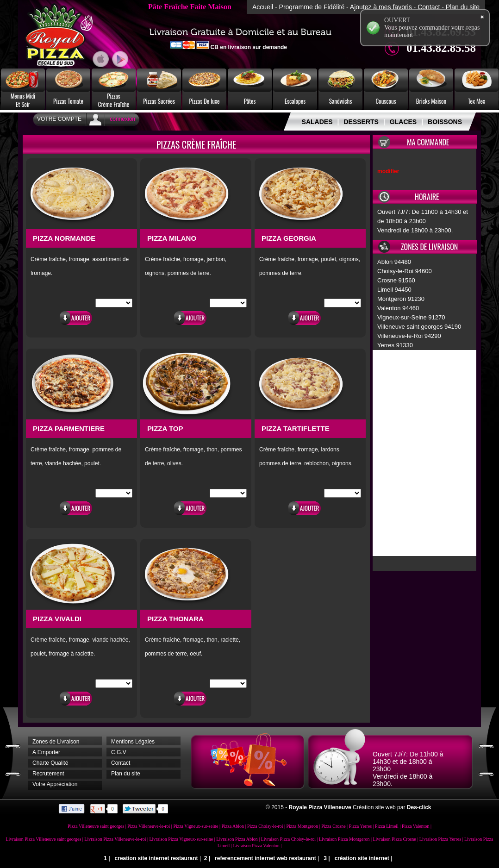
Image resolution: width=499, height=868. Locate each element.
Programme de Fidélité (312, 7)
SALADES (317, 122)
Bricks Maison (431, 101)
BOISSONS (445, 122)
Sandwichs (341, 101)
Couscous (386, 101)
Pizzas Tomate (68, 101)
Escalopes (295, 101)
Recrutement (48, 774)
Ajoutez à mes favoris (381, 7)
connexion (122, 119)
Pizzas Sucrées (159, 101)
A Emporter (46, 752)
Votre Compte (59, 119)
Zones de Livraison (56, 742)
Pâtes (250, 101)
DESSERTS (361, 122)
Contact (429, 7)
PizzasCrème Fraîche (114, 100)
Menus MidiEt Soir (23, 100)
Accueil (263, 7)
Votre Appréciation (55, 784)
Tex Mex (477, 101)
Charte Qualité (50, 763)
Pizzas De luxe (205, 101)
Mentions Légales (133, 742)
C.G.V (119, 752)
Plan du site (463, 7)
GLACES (403, 122)
